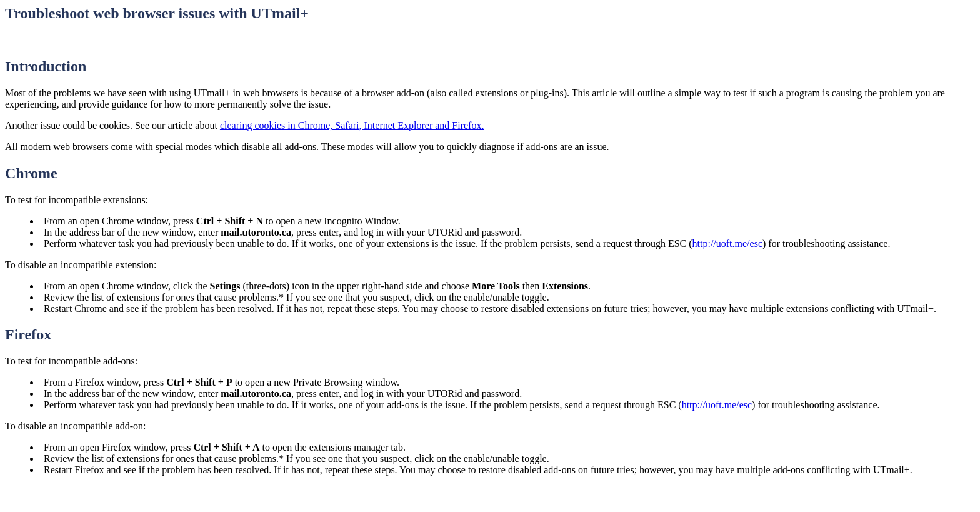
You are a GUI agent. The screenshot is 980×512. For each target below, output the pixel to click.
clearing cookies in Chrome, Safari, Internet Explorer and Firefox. (352, 125)
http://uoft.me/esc (727, 243)
